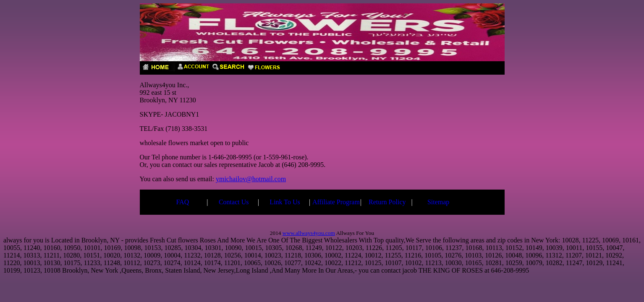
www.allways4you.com (309, 233)
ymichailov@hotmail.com (251, 179)
